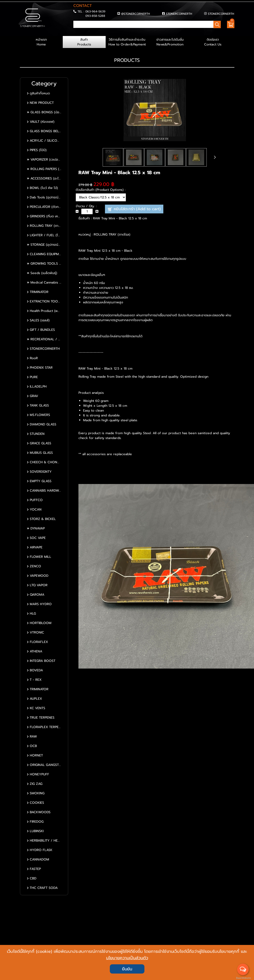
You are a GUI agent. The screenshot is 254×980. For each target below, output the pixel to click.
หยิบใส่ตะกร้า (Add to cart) (134, 209)
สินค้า (84, 42)
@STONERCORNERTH (136, 14)
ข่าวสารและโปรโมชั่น (170, 42)
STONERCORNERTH (179, 14)
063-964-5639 (95, 11)
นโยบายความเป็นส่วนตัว (127, 958)
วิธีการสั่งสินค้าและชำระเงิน (127, 42)
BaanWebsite (243, 978)
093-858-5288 (95, 16)
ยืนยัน (127, 969)
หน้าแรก (41, 42)
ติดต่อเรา (213, 42)
